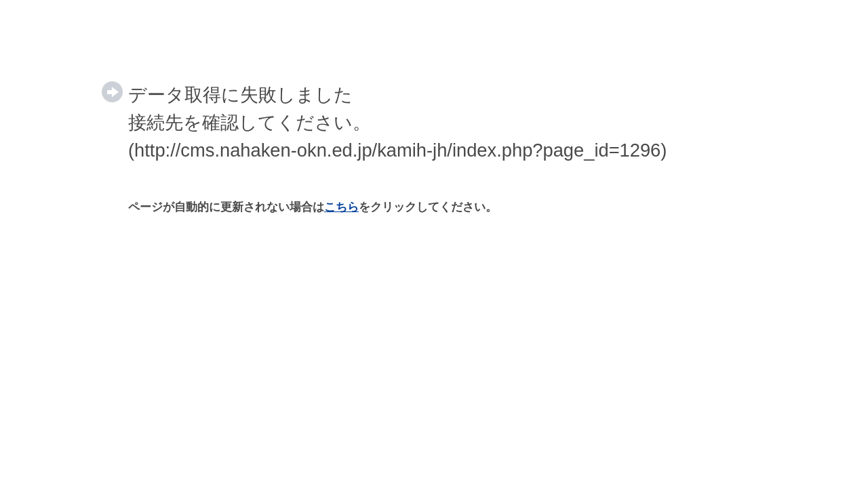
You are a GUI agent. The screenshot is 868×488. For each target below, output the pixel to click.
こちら (341, 207)
